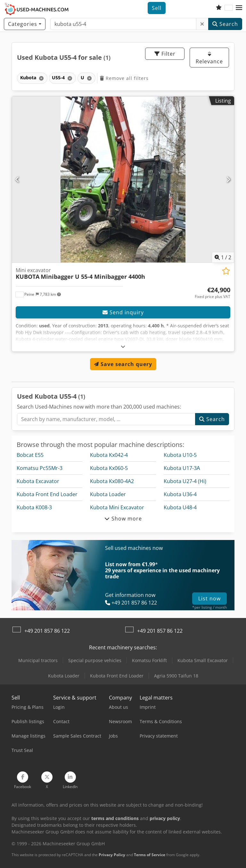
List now (209, 598)
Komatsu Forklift (149, 660)
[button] (239, 8)
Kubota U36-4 (180, 494)
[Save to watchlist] (226, 271)
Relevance (209, 58)
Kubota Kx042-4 (109, 455)
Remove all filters (124, 78)
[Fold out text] (123, 346)
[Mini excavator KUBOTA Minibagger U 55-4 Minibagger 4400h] (123, 180)
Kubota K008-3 (34, 507)
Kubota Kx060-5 (109, 468)
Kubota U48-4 (180, 507)
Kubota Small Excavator (203, 660)
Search (225, 24)
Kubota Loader (108, 494)
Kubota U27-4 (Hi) (185, 481)
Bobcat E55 (30, 455)
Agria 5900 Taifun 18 (176, 676)
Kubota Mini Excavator (117, 507)
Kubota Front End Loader (47, 494)
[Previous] (18, 179)
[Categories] (25, 24)
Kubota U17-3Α (182, 468)
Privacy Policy (112, 855)
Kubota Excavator (38, 481)
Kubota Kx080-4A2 (112, 481)
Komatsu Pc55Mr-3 (40, 468)
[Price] (213, 293)
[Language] (229, 8)
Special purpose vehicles (95, 660)
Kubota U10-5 (180, 455)
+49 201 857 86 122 (47, 631)
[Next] (228, 179)
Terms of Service (150, 855)
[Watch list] (219, 8)
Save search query (123, 364)
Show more (123, 519)
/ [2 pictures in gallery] (223, 257)
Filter (165, 54)
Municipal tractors (38, 660)
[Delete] (202, 24)
